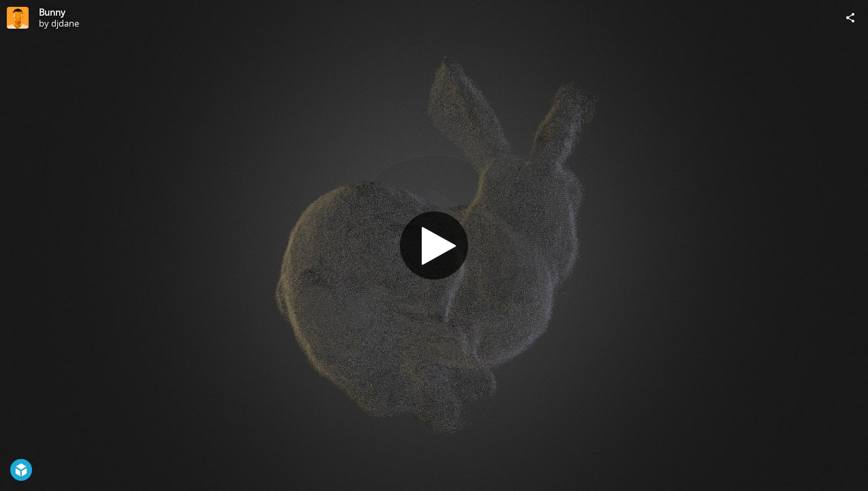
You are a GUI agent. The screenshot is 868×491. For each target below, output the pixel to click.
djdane (65, 23)
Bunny (52, 12)
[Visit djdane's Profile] (18, 18)
